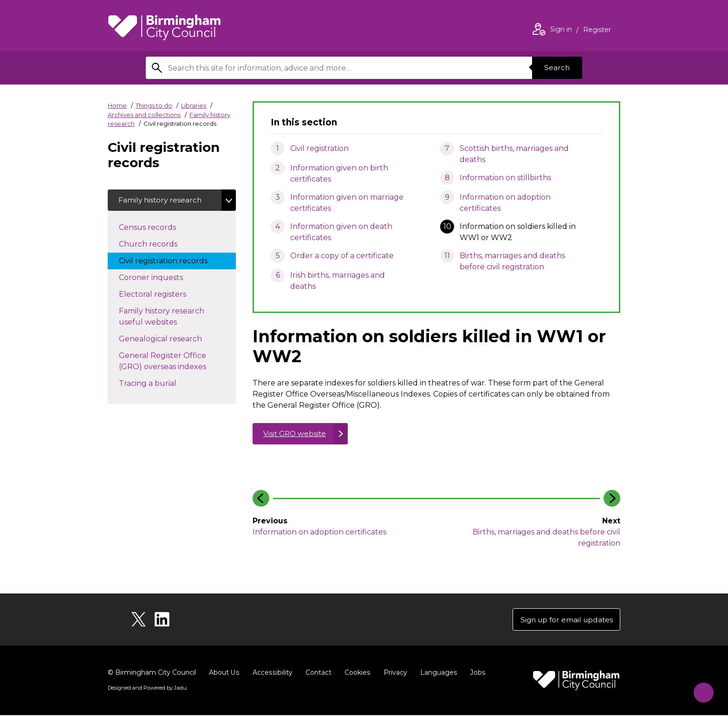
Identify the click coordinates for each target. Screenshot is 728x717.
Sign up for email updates (564, 621)
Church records (157, 244)
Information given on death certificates (341, 232)
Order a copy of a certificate (342, 256)
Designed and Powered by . (147, 690)
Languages (437, 674)
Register (597, 31)
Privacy (393, 674)
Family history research (162, 200)
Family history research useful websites (162, 317)
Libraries (194, 105)
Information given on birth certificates (339, 173)
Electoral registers (162, 294)
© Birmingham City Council (152, 674)
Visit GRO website (296, 434)
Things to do (154, 105)
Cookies (356, 674)
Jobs (475, 674)
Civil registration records (172, 261)
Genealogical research (170, 339)
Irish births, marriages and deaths (338, 281)
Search (556, 68)
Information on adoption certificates (505, 203)
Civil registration (319, 148)
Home (117, 105)
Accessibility (272, 674)
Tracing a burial (157, 384)
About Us (224, 674)
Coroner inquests (160, 278)
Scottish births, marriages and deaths (514, 154)
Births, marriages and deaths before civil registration (512, 261)
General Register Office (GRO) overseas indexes (172, 362)
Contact (317, 674)
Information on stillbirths (505, 178)
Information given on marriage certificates (347, 203)
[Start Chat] (701, 690)
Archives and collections (144, 115)
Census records (157, 228)
